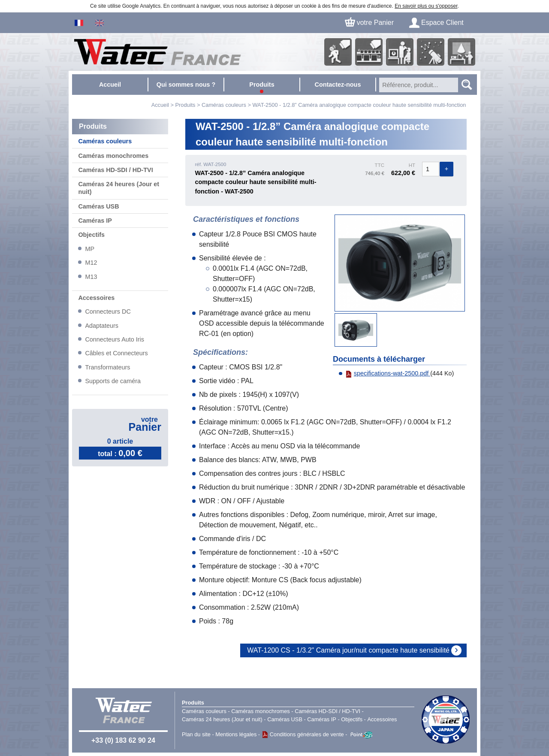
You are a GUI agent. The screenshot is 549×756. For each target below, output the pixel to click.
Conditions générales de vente (307, 734)
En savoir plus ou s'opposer (426, 6)
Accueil (160, 105)
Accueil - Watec (157, 52)
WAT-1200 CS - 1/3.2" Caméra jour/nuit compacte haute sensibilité (348, 650)
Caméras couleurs (224, 105)
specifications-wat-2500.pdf (388, 373)
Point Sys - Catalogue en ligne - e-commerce (361, 735)
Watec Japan (446, 720)
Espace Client (442, 23)
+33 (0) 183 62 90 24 (123, 740)
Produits (193, 703)
